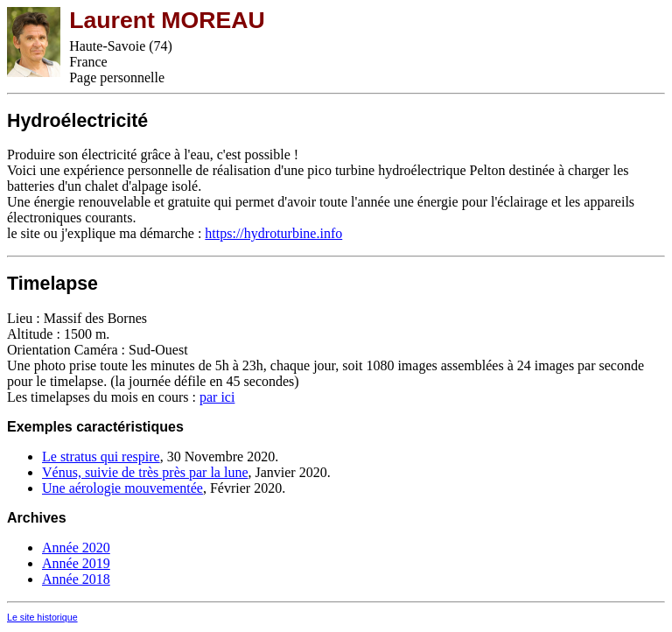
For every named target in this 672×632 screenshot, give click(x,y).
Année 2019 (76, 563)
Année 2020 (76, 548)
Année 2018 (76, 579)
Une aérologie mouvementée (122, 488)
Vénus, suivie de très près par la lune (145, 472)
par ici (217, 397)
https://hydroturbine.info (273, 233)
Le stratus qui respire (101, 456)
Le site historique (42, 617)
